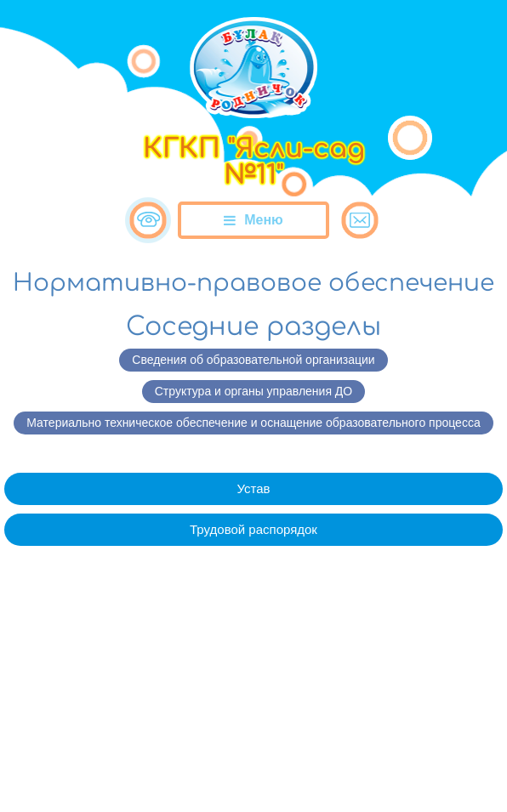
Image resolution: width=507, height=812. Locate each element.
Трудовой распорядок (253, 529)
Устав (253, 488)
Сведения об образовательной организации (253, 360)
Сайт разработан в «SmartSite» (253, 764)
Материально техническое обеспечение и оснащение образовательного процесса (253, 423)
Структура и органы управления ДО (253, 391)
